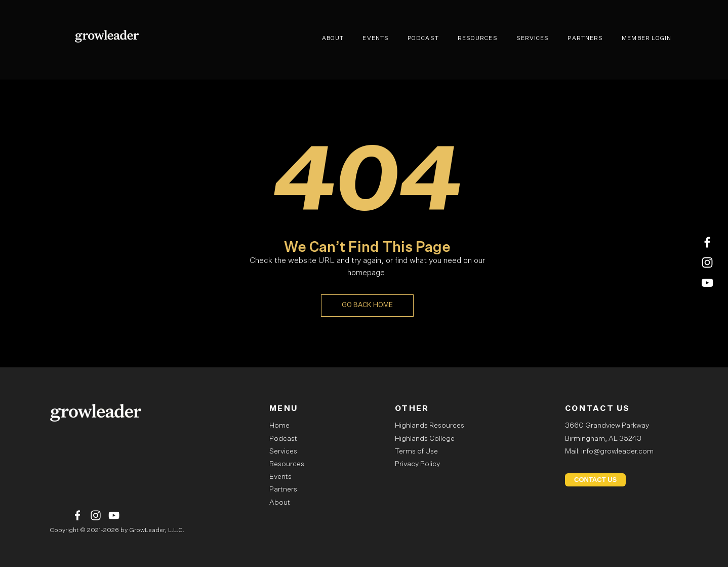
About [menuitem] (280, 503)
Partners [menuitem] (283, 489)
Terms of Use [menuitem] (416, 451)
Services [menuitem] (283, 451)
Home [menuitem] (279, 426)
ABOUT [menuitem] (333, 38)
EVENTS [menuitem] (376, 38)
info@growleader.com (617, 451)
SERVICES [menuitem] (533, 38)
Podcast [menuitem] (283, 439)
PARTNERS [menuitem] (585, 38)
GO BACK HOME (367, 305)
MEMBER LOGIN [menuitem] (646, 38)
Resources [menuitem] (287, 464)
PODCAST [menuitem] (423, 38)
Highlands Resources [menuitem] (430, 426)
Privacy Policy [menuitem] (417, 464)
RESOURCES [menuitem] (478, 38)
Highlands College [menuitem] (425, 439)
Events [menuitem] (280, 477)
